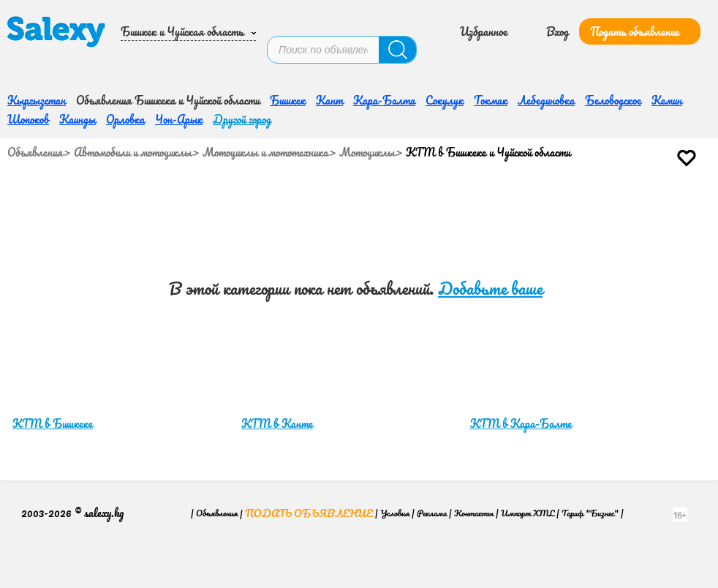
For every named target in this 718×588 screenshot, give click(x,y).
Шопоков (28, 74)
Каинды (78, 74)
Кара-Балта (384, 55)
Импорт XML (528, 468)
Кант (329, 55)
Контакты (474, 468)
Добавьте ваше (490, 243)
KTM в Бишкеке (53, 378)
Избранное (484, 20)
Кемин (667, 55)
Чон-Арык (179, 74)
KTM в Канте (277, 378)
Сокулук (445, 55)
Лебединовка (546, 55)
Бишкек (288, 55)
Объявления (35, 107)
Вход (558, 20)
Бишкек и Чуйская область (182, 20)
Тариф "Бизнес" (590, 468)
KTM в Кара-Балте (521, 378)
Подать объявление (635, 20)
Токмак (491, 55)
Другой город (242, 74)
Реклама (432, 468)
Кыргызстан (37, 55)
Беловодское (613, 55)
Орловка (125, 74)
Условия (395, 468)
